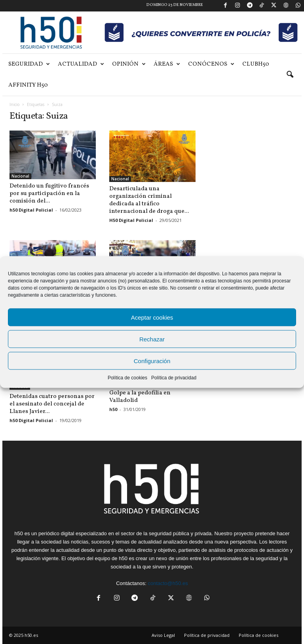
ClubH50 (256, 64)
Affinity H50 (28, 85)
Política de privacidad (174, 378)
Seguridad (29, 64)
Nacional (20, 176)
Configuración (152, 361)
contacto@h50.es (168, 576)
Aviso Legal (163, 628)
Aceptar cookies (152, 317)
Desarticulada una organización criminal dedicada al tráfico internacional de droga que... (149, 200)
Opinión (129, 64)
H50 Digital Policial (131, 220)
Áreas (167, 64)
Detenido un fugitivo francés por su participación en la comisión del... (49, 194)
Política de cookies (127, 378)
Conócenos (211, 64)
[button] (290, 75)
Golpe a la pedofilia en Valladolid (140, 397)
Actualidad (81, 64)
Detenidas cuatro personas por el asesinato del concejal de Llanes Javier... (52, 397)
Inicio (14, 104)
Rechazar (152, 339)
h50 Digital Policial (31, 210)
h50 (113, 409)
